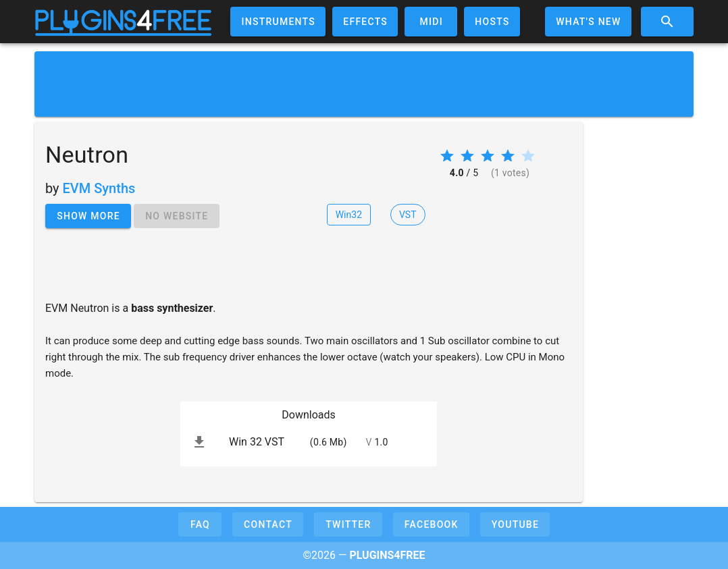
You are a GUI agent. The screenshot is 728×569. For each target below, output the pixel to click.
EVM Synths (99, 188)
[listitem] (309, 442)
